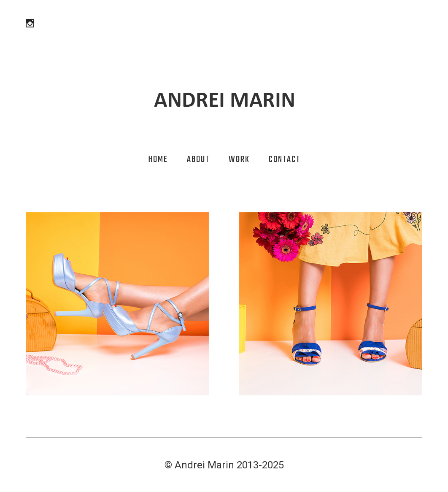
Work (239, 159)
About (198, 159)
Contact (285, 159)
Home (158, 159)
